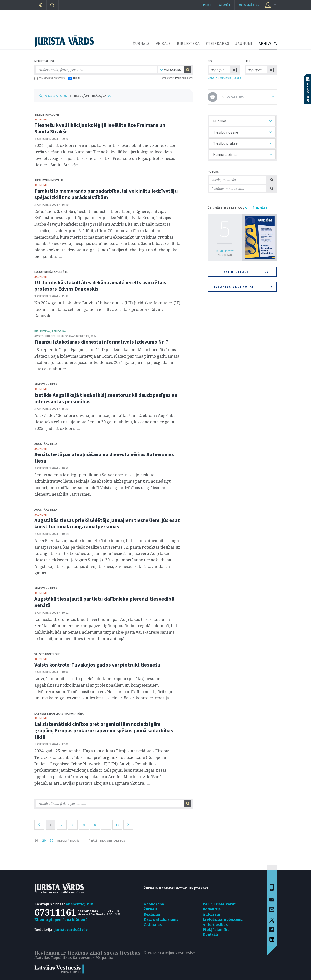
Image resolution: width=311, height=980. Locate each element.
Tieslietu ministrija (49, 180)
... (106, 825)
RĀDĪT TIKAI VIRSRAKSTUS (106, 841)
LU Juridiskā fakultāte (51, 272)
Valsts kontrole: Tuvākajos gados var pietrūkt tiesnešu (97, 665)
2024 (93, 336)
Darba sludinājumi (161, 919)
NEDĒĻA (213, 78)
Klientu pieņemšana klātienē (61, 920)
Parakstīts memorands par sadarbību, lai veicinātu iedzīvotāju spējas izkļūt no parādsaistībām (106, 194)
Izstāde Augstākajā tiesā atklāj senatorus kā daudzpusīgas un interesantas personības (106, 398)
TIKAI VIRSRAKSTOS (50, 78)
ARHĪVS (265, 43)
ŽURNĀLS (141, 43)
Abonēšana (154, 904)
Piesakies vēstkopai (242, 287)
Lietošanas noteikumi (223, 919)
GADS (238, 78)
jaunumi (40, 119)
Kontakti (211, 934)
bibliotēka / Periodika (50, 331)
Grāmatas (153, 924)
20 (44, 840)
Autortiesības (215, 924)
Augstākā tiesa (46, 384)
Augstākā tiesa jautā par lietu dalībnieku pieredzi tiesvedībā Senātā (104, 602)
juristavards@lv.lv (71, 929)
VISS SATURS (56, 96)
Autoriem (211, 914)
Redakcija (212, 909)
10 (36, 840)
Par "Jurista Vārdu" (220, 904)
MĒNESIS (226, 78)
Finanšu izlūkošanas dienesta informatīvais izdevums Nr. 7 (101, 342)
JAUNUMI (244, 43)
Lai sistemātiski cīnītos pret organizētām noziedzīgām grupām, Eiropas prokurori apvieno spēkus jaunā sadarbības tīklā (104, 730)
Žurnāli (150, 909)
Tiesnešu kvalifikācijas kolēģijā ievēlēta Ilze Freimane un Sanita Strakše (100, 128)
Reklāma (152, 914)
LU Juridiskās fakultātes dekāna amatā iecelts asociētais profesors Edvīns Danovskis (100, 286)
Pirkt (207, 5)
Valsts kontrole (47, 654)
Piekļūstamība (216, 929)
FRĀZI (74, 78)
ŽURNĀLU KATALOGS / (237, 208)
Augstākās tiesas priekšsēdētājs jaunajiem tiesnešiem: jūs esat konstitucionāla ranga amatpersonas (107, 523)
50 (51, 840)
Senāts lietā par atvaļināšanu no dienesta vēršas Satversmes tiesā (104, 458)
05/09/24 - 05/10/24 (90, 96)
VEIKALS (163, 43)
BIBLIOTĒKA (188, 43)
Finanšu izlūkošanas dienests (67, 336)
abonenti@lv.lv (79, 904)
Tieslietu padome (47, 114)
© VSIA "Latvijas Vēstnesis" (169, 953)
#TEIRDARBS (217, 43)
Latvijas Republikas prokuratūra (59, 713)
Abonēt (225, 5)
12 (117, 825)
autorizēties (249, 5)
